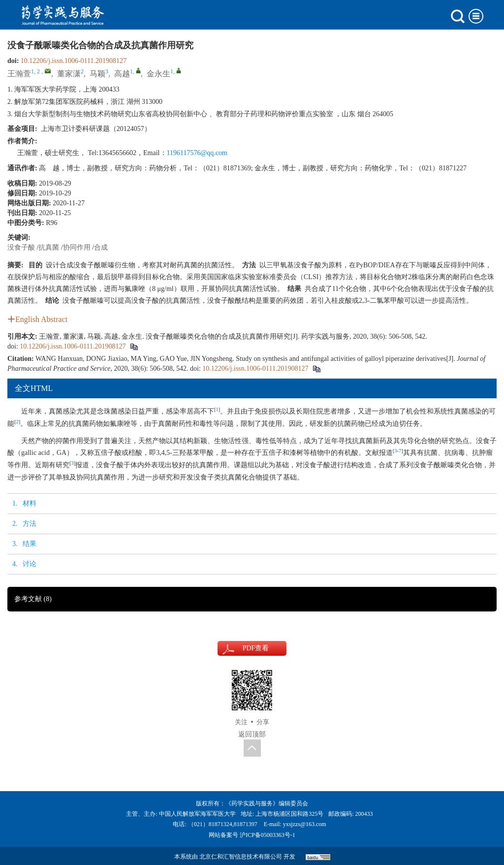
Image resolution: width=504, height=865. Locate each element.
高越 (122, 74)
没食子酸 (21, 247)
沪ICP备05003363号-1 (268, 835)
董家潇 (69, 74)
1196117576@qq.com (197, 153)
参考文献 (33, 599)
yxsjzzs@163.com (305, 824)
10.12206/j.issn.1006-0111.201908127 (74, 61)
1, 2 (35, 71)
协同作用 (77, 247)
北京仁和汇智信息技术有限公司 (241, 857)
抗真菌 (49, 247)
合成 (101, 247)
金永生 (158, 74)
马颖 (97, 74)
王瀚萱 (19, 74)
